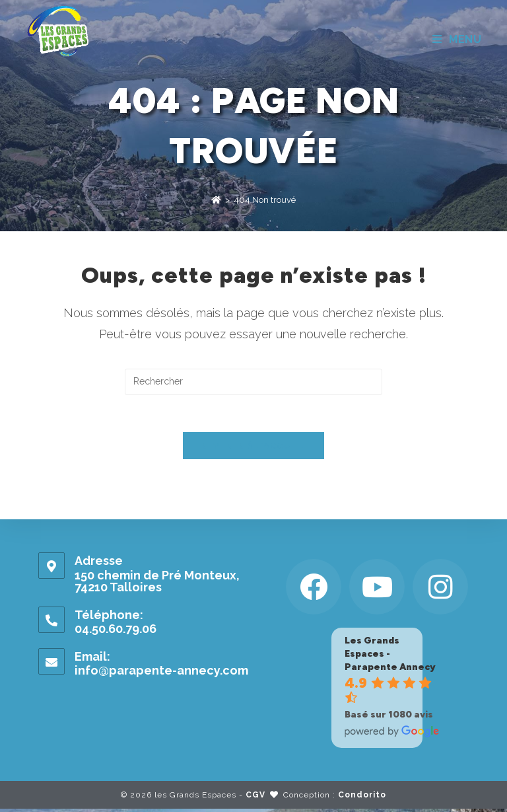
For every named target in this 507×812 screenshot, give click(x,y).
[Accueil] (216, 200)
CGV (255, 798)
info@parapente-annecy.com (161, 673)
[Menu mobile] (457, 39)
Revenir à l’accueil (253, 449)
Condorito (362, 798)
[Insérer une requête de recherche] (253, 382)
